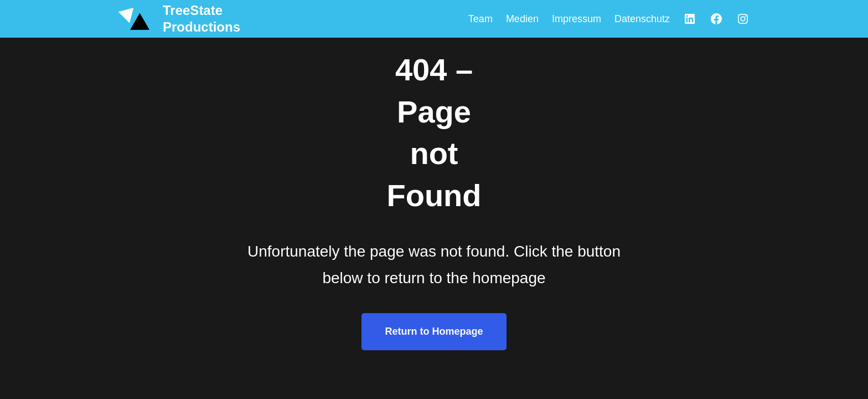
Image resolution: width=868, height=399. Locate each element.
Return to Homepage (434, 331)
